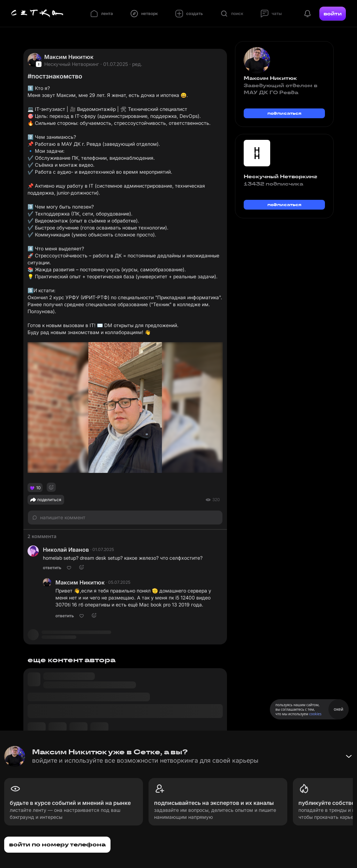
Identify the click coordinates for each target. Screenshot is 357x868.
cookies (315, 714)
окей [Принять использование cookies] (338, 709)
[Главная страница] (37, 14)
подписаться (284, 113)
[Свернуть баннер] (349, 756)
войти (333, 14)
